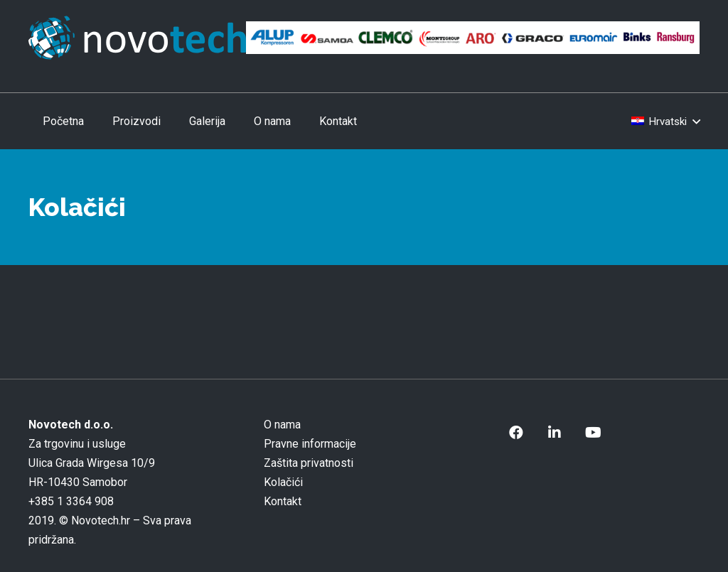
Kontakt (283, 501)
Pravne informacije (310, 444)
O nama (282, 425)
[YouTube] (593, 433)
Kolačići (283, 482)
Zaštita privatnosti (309, 463)
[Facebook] (516, 433)
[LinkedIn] (555, 433)
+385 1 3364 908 (71, 501)
